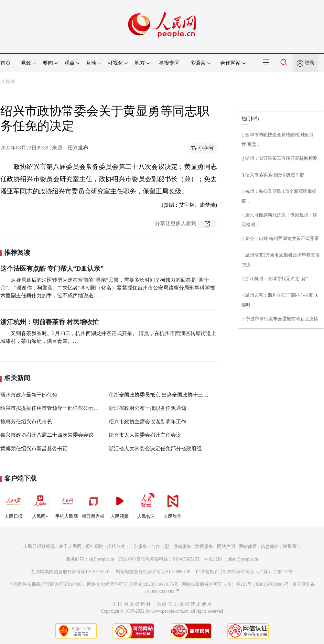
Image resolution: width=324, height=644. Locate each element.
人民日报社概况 (39, 546)
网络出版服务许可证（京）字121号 (217, 584)
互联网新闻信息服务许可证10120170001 (71, 572)
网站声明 (226, 546)
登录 (309, 63)
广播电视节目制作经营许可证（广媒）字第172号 (244, 572)
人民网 (8, 82)
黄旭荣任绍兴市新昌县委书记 (34, 448)
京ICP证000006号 (272, 584)
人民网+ (40, 504)
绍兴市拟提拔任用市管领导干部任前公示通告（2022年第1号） (71, 408)
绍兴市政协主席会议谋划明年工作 (147, 422)
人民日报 (14, 504)
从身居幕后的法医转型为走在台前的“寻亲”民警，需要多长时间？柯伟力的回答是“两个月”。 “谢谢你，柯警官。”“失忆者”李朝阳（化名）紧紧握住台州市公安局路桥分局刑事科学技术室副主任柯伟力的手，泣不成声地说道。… (108, 288)
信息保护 (270, 546)
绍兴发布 (78, 148)
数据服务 (204, 546)
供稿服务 (182, 546)
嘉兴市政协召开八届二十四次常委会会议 (47, 435)
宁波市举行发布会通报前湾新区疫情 (282, 319)
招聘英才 (116, 546)
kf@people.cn (101, 559)
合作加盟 (160, 546)
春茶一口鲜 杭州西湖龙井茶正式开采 (282, 239)
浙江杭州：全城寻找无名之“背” (276, 279)
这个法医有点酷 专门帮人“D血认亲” (52, 268)
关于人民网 (70, 546)
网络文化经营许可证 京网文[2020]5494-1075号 (133, 584)
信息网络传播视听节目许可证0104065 (46, 584)
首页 (5, 63)
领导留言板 (93, 504)
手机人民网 (67, 504)
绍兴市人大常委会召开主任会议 (145, 435)
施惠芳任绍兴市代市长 (26, 422)
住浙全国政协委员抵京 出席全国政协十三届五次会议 (169, 395)
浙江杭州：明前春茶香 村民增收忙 (50, 322)
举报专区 (169, 63)
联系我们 (292, 546)
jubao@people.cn (242, 559)
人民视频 (120, 504)
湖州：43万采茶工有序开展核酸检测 (281, 158)
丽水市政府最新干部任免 (29, 395)
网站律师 (248, 546)
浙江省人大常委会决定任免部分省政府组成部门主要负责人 (176, 448)
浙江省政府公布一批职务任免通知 (147, 408)
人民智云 (146, 504)
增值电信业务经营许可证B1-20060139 (153, 572)
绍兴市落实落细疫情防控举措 (275, 175)
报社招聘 (94, 546)
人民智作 (173, 504)
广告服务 (138, 546)
